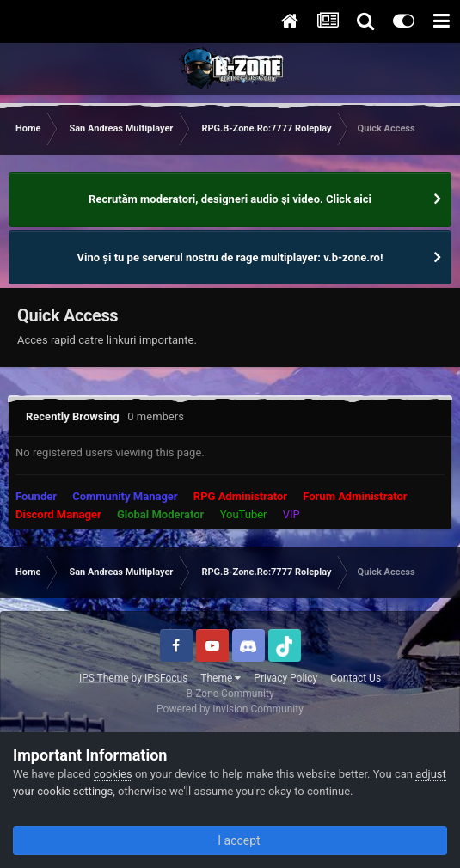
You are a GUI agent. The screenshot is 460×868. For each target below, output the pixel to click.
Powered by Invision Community (230, 709)
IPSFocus (166, 678)
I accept (230, 840)
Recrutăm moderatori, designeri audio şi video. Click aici (230, 199)
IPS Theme (104, 678)
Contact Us (356, 678)
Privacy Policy (285, 678)
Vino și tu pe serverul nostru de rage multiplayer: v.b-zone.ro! (230, 257)
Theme (221, 678)
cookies (113, 774)
